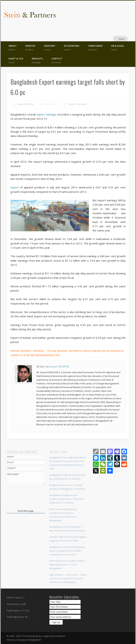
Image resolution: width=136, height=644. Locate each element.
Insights (37, 60)
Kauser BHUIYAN (25, 104)
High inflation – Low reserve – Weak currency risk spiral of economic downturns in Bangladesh (68, 578)
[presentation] (28, 496)
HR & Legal (118, 48)
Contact (57, 60)
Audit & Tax (16, 60)
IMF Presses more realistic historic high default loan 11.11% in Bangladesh (67, 565)
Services (30, 48)
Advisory (50, 48)
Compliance (95, 48)
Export (15, 187)
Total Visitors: (14, 610)
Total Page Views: (16, 617)
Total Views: (13, 604)
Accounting (72, 48)
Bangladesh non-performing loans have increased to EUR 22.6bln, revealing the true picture (67, 551)
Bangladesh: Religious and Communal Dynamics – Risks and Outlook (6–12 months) (66, 499)
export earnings (46, 114)
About (13, 48)
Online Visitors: (15, 598)
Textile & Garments (77, 104)
